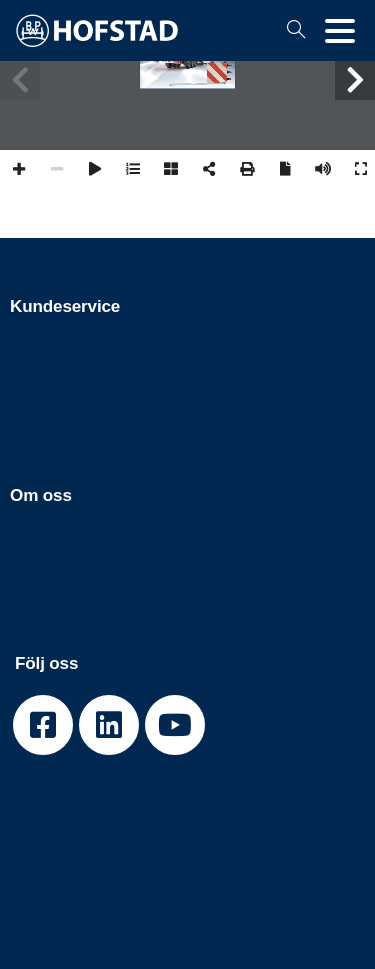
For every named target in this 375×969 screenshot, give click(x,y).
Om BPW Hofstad (76, 532)
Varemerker (53, 576)
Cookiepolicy (58, 431)
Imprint (37, 453)
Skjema (37, 343)
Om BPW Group (68, 554)
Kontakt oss (55, 387)
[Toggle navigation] (340, 31)
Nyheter (39, 409)
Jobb (29, 599)
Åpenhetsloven (65, 621)
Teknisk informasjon (85, 365)
